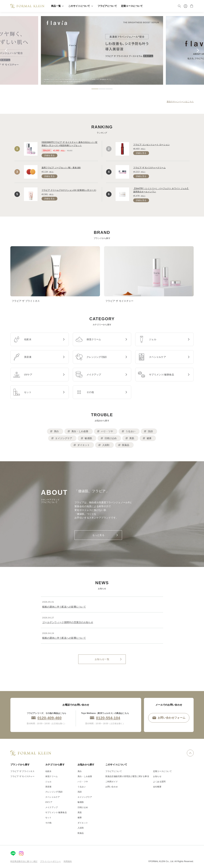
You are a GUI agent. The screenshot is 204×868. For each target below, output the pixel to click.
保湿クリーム (52, 776)
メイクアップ (52, 807)
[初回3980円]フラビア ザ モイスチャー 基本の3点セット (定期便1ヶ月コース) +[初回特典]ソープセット (70, 144)
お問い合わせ (112, 787)
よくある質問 (159, 782)
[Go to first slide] (198, 50)
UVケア (49, 802)
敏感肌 (81, 802)
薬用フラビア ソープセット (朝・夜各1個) (61, 168)
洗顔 (80, 792)
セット (48, 818)
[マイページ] (186, 6)
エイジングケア (85, 797)
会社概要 (157, 787)
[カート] (192, 6)
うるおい (82, 787)
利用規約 (68, 861)
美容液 (48, 787)
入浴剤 (81, 828)
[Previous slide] (6, 50)
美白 (80, 771)
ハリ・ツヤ (83, 782)
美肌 (80, 812)
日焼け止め (83, 807)
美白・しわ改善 (85, 776)
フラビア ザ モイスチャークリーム (149, 168)
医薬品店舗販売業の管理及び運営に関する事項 (127, 776)
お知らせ (157, 776)
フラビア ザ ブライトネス (22, 771)
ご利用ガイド (112, 782)
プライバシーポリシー (50, 861)
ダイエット (83, 823)
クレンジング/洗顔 (54, 792)
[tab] (95, 89)
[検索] (179, 6)
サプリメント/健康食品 (56, 812)
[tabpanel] (103, 50)
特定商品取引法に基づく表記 (24, 861)
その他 (48, 823)
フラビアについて (114, 771)
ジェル (48, 782)
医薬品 (81, 833)
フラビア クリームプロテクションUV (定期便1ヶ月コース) (69, 190)
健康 (80, 818)
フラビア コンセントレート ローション (151, 145)
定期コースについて (162, 771)
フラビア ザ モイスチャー (22, 776)
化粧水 (48, 771)
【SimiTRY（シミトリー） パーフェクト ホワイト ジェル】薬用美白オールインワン (161, 190)
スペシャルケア (53, 797)
